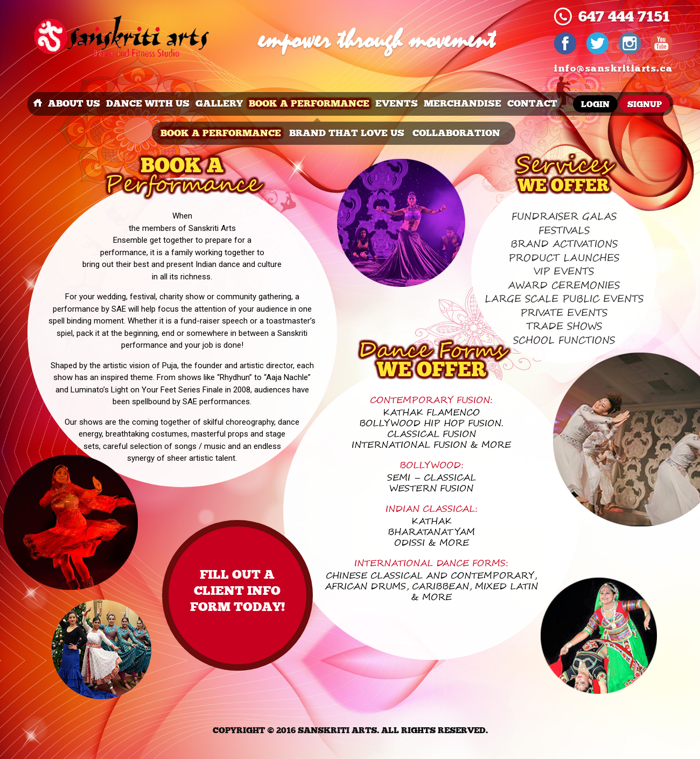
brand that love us (347, 133)
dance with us (148, 104)
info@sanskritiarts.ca (614, 69)
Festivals (564, 231)
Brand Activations (564, 244)
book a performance (309, 104)
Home (38, 104)
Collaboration (456, 133)
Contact (532, 104)
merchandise (463, 104)
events (397, 104)
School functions (564, 340)
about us (74, 104)
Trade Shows (564, 326)
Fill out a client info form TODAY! (237, 591)
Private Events (564, 313)
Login (595, 105)
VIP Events (564, 272)
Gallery (219, 104)
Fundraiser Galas (564, 217)
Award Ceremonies (564, 286)
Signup (645, 105)
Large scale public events (564, 299)
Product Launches (564, 258)
